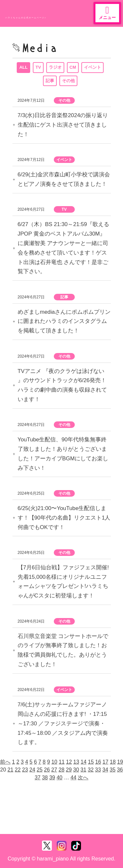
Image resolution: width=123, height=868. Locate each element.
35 (113, 770)
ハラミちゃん (30, 11)
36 (120, 770)
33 (98, 770)
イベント (92, 67)
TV (38, 67)
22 (18, 770)
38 (45, 778)
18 (113, 762)
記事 (50, 81)
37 (38, 778)
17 (106, 762)
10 (54, 762)
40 (59, 778)
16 (98, 762)
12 (69, 762)
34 (105, 770)
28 (62, 770)
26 (47, 770)
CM (73, 67)
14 (84, 762)
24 (32, 770)
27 (54, 770)
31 (83, 770)
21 (10, 770)
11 (62, 762)
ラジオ (55, 67)
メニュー (107, 13)
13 (76, 762)
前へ (5, 762)
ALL (23, 67)
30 (76, 770)
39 (52, 778)
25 (40, 770)
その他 (68, 81)
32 (91, 770)
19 (120, 762)
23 (25, 770)
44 (73, 778)
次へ (83, 778)
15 (91, 762)
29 (69, 770)
